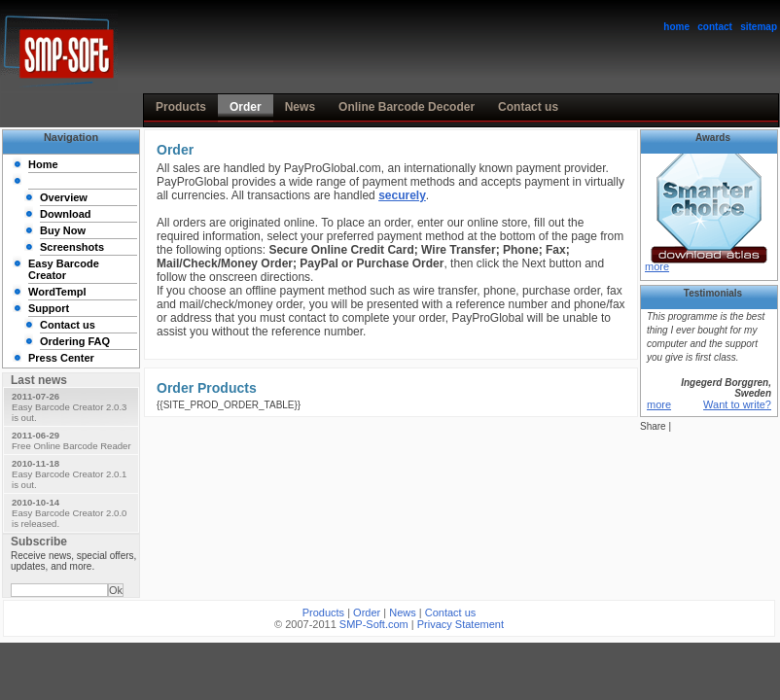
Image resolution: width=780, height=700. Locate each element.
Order (246, 107)
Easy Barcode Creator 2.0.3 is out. (69, 407)
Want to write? (737, 404)
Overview (64, 197)
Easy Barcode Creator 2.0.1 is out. (69, 474)
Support (49, 308)
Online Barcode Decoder (407, 107)
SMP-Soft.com (374, 624)
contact (715, 27)
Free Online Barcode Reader (71, 440)
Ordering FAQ (75, 341)
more (657, 266)
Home (43, 164)
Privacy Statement (461, 624)
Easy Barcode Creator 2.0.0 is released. (69, 513)
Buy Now (63, 230)
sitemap (759, 27)
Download (66, 214)
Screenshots (72, 247)
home (676, 27)
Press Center (61, 358)
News (300, 107)
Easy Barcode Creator (64, 269)
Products (181, 107)
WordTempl (57, 292)
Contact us (528, 107)
